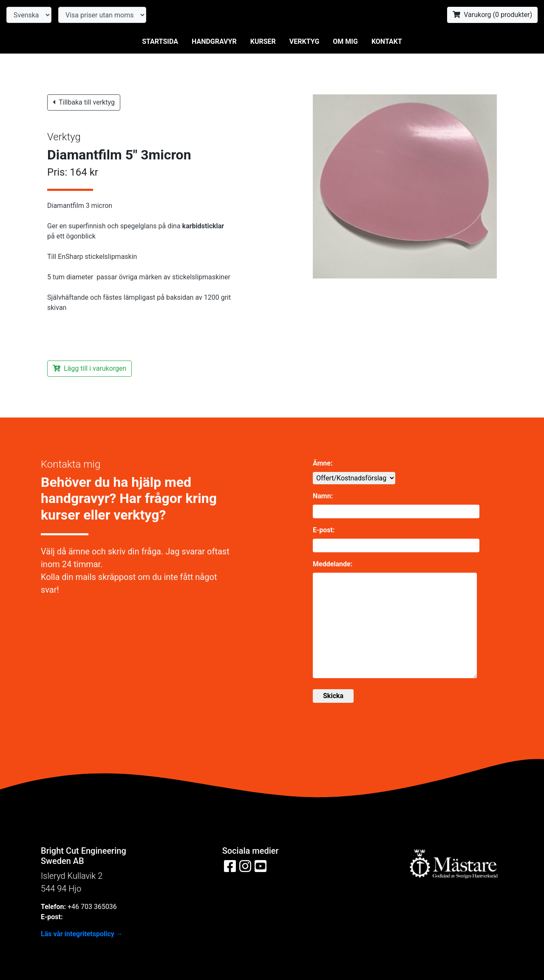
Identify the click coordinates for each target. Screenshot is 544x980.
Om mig (345, 41)
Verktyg (305, 41)
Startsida (160, 41)
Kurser (263, 41)
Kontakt (387, 41)
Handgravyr (214, 41)
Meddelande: (333, 564)
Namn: (323, 496)
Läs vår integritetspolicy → (82, 934)
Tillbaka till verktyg (84, 102)
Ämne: (323, 463)
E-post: (324, 530)
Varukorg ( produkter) (492, 15)
